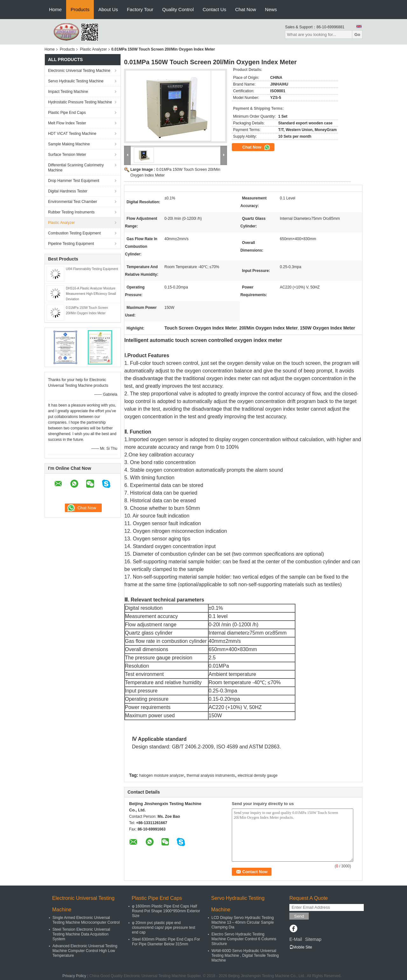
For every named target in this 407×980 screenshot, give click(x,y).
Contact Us (214, 9)
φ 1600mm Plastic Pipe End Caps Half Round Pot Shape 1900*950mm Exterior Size (166, 911)
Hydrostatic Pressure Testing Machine (80, 102)
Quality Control (178, 9)
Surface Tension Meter (67, 155)
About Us (108, 9)
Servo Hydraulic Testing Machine (76, 81)
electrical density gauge (257, 775)
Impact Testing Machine (68, 92)
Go (357, 35)
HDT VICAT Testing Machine (72, 134)
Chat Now (245, 9)
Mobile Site (301, 947)
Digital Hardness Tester (68, 191)
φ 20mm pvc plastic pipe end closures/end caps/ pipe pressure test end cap (164, 928)
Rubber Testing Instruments (71, 212)
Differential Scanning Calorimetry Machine (76, 168)
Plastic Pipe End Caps (67, 113)
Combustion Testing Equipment (74, 233)
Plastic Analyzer (93, 49)
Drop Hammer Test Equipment (74, 181)
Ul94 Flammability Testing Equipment (92, 269)
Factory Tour (140, 9)
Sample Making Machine (69, 144)
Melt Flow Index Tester (67, 123)
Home (55, 9)
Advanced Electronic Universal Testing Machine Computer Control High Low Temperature (85, 951)
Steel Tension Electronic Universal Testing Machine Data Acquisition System (81, 934)
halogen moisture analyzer (162, 775)
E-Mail (296, 939)
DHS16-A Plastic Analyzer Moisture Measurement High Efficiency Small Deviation (91, 294)
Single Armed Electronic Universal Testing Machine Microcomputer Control (86, 920)
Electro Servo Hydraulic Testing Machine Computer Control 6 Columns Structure (244, 939)
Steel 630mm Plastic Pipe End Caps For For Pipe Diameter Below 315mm (166, 942)
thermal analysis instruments (211, 775)
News (271, 9)
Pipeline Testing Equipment (71, 244)
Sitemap (313, 939)
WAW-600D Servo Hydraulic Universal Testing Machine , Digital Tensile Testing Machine (245, 956)
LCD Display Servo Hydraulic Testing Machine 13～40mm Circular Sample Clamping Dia (243, 922)
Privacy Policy (74, 976)
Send (299, 916)
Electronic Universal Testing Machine (79, 71)
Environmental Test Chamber (73, 202)
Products (80, 9)
